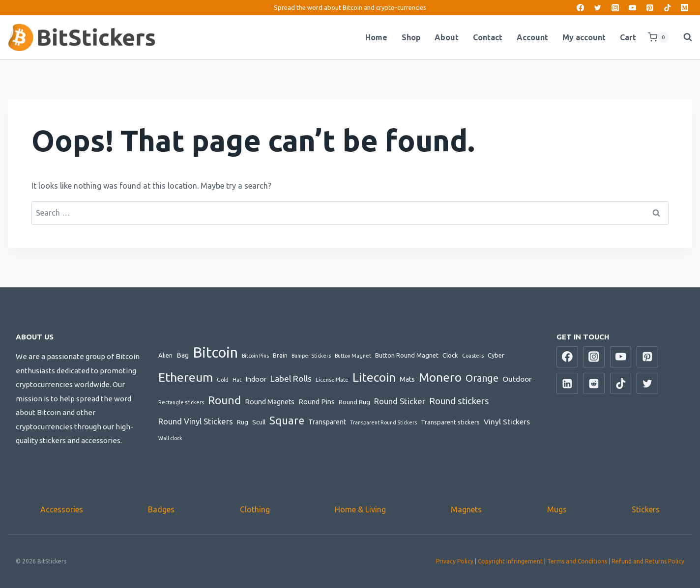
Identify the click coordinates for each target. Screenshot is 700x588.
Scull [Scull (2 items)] (259, 422)
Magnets (466, 509)
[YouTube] (632, 8)
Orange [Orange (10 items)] (482, 378)
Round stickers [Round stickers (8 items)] (459, 401)
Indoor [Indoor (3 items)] (256, 379)
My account (584, 37)
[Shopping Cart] (658, 37)
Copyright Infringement (510, 561)
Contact (488, 37)
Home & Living (360, 509)
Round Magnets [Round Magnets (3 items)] (270, 402)
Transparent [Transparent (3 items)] (327, 422)
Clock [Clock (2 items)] (450, 355)
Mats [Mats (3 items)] (407, 379)
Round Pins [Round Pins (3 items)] (317, 402)
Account (532, 37)
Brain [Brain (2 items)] (280, 355)
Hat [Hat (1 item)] (237, 380)
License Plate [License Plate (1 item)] (332, 380)
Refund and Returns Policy (648, 561)
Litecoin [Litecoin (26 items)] (374, 377)
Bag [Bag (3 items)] (183, 355)
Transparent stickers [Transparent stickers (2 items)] (450, 422)
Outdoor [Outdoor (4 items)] (517, 379)
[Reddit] (594, 384)
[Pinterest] (650, 8)
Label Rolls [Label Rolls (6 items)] (291, 378)
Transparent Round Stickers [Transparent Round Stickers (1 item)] (383, 422)
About (447, 37)
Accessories (62, 509)
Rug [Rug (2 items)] (243, 422)
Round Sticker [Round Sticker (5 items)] (400, 401)
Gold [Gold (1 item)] (223, 380)
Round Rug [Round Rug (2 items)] (354, 402)
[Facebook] (580, 8)
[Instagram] (615, 8)
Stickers (646, 509)
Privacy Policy (455, 561)
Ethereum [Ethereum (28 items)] (186, 377)
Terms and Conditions (577, 561)
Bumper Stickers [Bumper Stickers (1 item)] (311, 356)
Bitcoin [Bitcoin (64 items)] (215, 352)
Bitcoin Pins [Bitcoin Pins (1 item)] (255, 356)
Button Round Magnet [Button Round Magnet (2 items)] (407, 355)
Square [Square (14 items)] (287, 420)
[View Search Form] (683, 37)
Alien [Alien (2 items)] (165, 355)
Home (376, 37)
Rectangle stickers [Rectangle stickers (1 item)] (181, 402)
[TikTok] (667, 8)
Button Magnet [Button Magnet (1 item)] (353, 356)
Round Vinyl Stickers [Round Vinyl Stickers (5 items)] (196, 421)
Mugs (557, 509)
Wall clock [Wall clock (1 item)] (170, 438)
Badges (161, 509)
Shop (411, 37)
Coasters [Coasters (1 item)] (473, 356)
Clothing (255, 509)
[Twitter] (598, 8)
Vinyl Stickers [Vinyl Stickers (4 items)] (507, 421)
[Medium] (685, 8)
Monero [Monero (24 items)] (440, 377)
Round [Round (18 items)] (224, 400)
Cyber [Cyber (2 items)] (496, 355)
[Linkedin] (567, 384)
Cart (628, 37)
